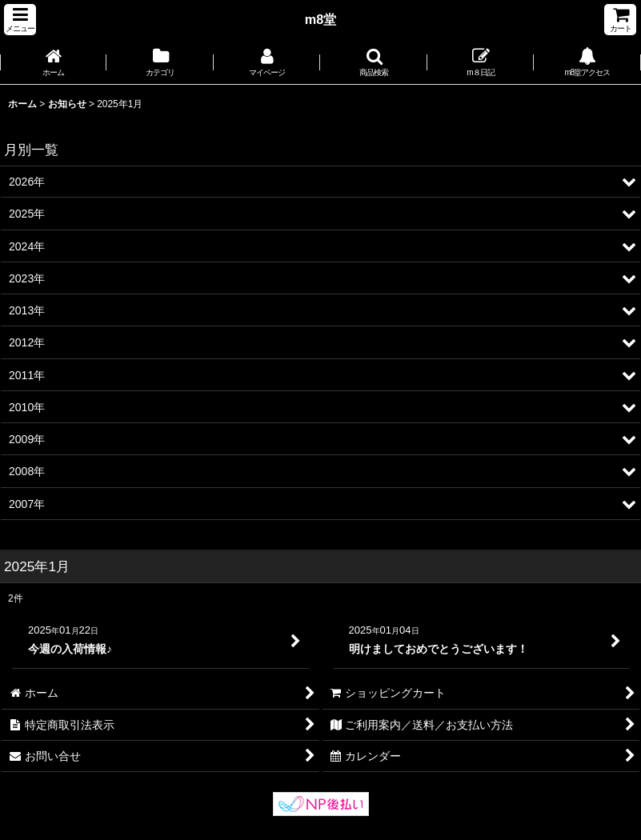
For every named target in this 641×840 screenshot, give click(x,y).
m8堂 (321, 19)
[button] (20, 20)
